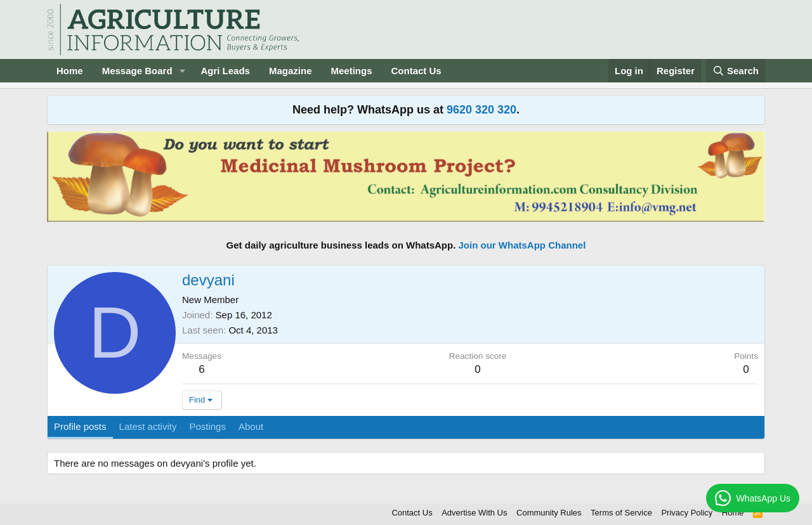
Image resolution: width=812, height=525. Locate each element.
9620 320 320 (481, 110)
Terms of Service (621, 513)
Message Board (137, 71)
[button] (182, 71)
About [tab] (251, 426)
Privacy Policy (687, 513)
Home (70, 71)
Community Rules (549, 513)
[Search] (736, 71)
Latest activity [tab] (148, 426)
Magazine (291, 71)
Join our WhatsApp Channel (522, 245)
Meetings (351, 71)
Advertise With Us (474, 513)
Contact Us (416, 71)
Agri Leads (225, 71)
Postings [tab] (207, 426)
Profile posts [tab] (80, 426)
